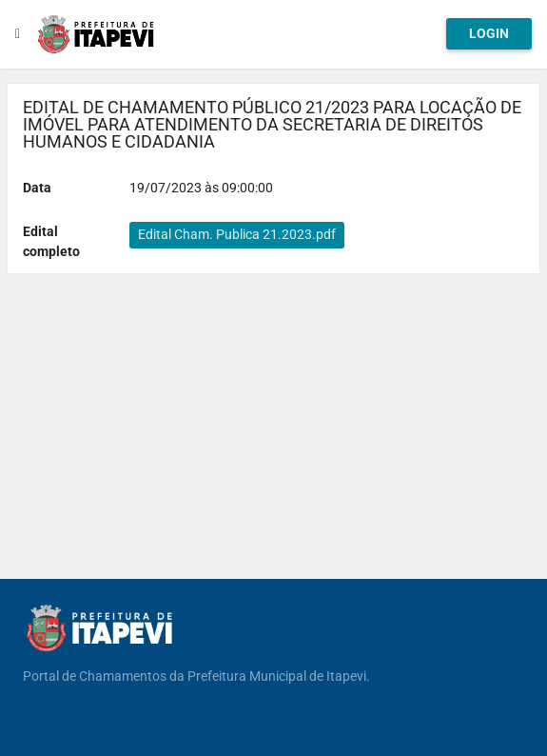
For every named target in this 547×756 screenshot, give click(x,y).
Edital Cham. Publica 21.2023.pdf (237, 234)
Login (489, 33)
